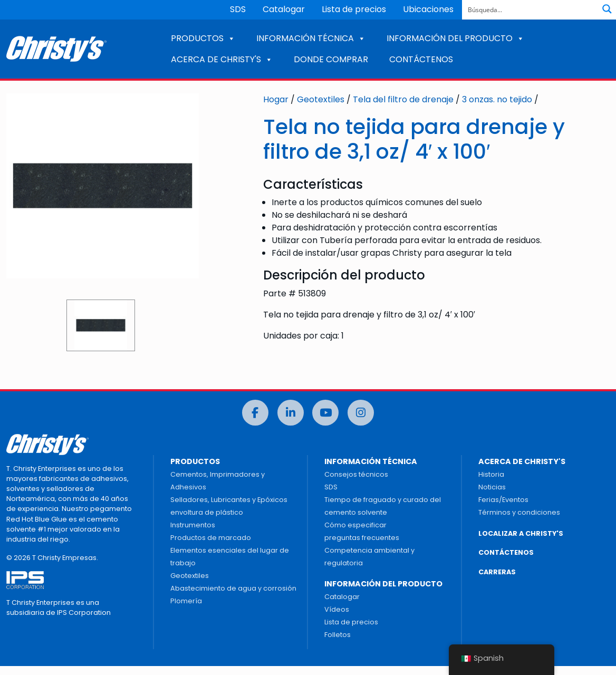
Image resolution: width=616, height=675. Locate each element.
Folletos (338, 635)
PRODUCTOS (203, 38)
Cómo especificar (355, 525)
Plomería (186, 601)
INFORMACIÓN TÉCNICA (311, 38)
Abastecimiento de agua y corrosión (233, 588)
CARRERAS (497, 572)
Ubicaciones (428, 9)
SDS (238, 9)
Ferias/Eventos (503, 500)
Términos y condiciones (519, 512)
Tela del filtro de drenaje (403, 99)
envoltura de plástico (207, 512)
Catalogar (284, 9)
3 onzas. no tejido (497, 99)
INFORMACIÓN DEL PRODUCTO (455, 38)
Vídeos (337, 609)
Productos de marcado (211, 538)
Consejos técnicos (356, 474)
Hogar (276, 99)
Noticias (492, 487)
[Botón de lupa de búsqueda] (607, 9)
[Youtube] (325, 413)
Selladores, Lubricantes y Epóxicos (229, 500)
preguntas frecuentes (362, 538)
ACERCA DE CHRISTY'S (222, 59)
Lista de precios (354, 9)
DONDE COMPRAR (331, 59)
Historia (491, 474)
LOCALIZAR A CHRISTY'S (521, 533)
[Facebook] (255, 413)
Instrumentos (193, 525)
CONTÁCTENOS (421, 59)
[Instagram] (361, 413)
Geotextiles (321, 99)
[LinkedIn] (291, 413)
